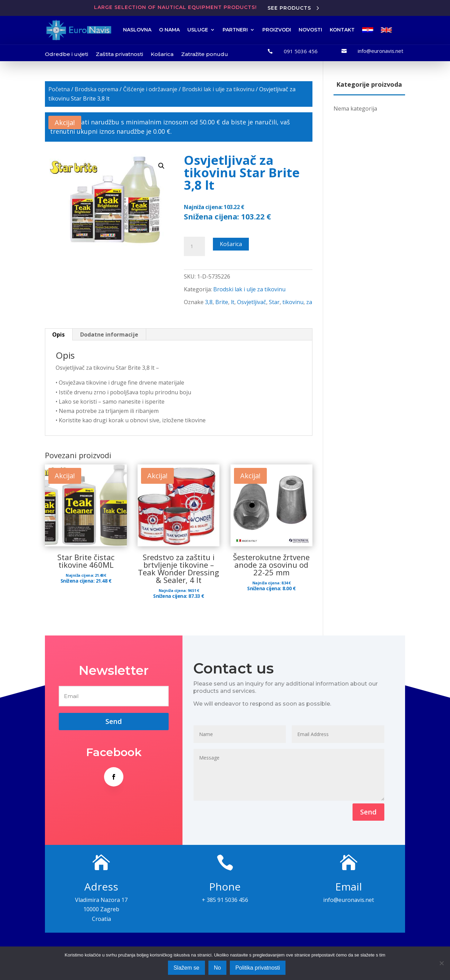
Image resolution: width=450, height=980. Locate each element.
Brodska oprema (96, 89)
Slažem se (186, 968)
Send (368, 812)
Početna (59, 89)
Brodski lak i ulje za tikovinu (218, 89)
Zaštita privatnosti (119, 54)
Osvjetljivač (252, 302)
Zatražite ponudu (205, 54)
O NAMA (169, 30)
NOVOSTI (310, 30)
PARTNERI (235, 30)
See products (289, 8)
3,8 (209, 302)
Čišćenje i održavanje (150, 89)
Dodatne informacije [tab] (109, 334)
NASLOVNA (137, 30)
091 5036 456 (301, 51)
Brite (222, 302)
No (217, 968)
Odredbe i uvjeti (67, 54)
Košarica (162, 54)
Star (274, 302)
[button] (161, 166)
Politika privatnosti (258, 968)
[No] (441, 963)
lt (233, 302)
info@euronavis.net (381, 51)
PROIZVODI (277, 30)
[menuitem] (368, 30)
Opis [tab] (58, 334)
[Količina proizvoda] (194, 246)
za (309, 302)
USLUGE (198, 30)
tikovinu (293, 302)
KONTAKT (342, 30)
